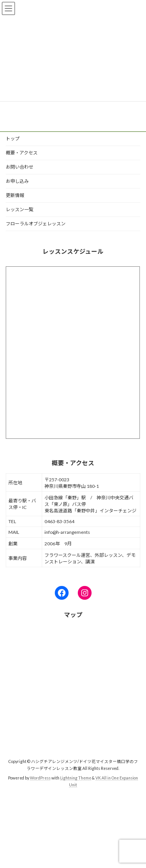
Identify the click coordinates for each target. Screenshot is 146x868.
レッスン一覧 (20, 209)
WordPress (40, 778)
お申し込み (17, 181)
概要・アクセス (22, 153)
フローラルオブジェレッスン (36, 224)
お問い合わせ (20, 167)
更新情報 (15, 195)
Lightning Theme (76, 778)
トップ (13, 139)
